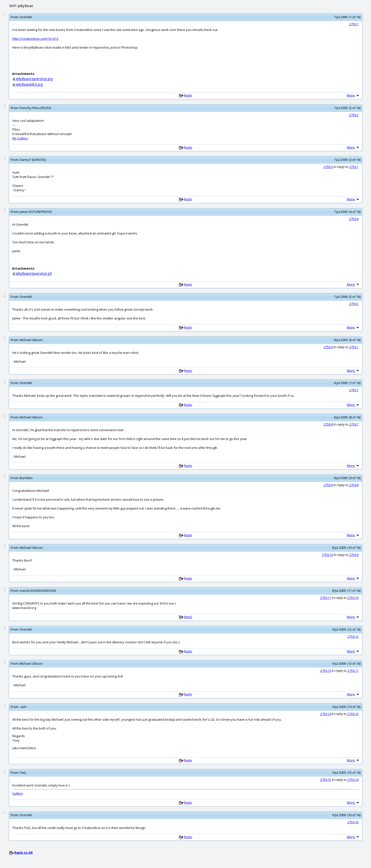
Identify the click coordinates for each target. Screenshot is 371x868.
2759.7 (354, 390)
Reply (188, 95)
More (353, 95)
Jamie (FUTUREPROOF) (36, 212)
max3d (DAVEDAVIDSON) (38, 591)
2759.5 (354, 304)
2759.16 (353, 822)
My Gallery (20, 138)
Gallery (18, 793)
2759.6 (328, 347)
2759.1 (354, 24)
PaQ (23, 772)
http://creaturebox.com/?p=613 (35, 39)
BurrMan (26, 478)
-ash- (23, 707)
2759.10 (327, 555)
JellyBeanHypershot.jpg (34, 79)
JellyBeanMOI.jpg (29, 84)
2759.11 (326, 598)
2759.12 (353, 636)
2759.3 (328, 167)
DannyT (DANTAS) (33, 160)
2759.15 (326, 780)
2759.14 (326, 714)
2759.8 (328, 424)
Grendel (26, 17)
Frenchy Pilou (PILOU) (35, 108)
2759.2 (354, 115)
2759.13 (326, 671)
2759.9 (328, 485)
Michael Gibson (31, 340)
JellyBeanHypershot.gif (34, 273)
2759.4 (354, 219)
